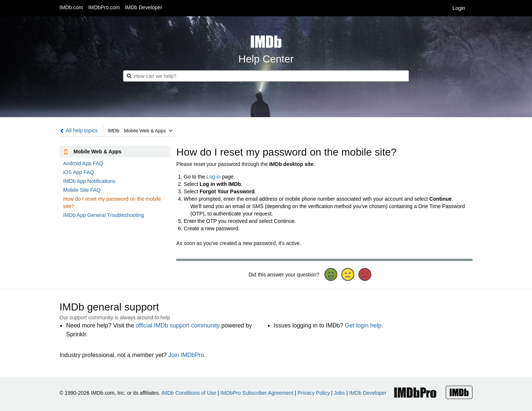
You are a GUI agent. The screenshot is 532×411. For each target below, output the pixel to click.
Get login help (363, 325)
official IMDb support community (178, 325)
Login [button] (463, 8)
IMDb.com (71, 7)
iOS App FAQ (79, 172)
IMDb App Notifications (89, 181)
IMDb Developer (144, 7)
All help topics (79, 130)
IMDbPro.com (104, 7)
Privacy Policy (314, 393)
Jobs (340, 393)
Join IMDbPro (186, 355)
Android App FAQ (83, 163)
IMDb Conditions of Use (189, 393)
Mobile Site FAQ (82, 190)
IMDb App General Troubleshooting (104, 215)
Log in (214, 177)
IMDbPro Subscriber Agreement (257, 393)
